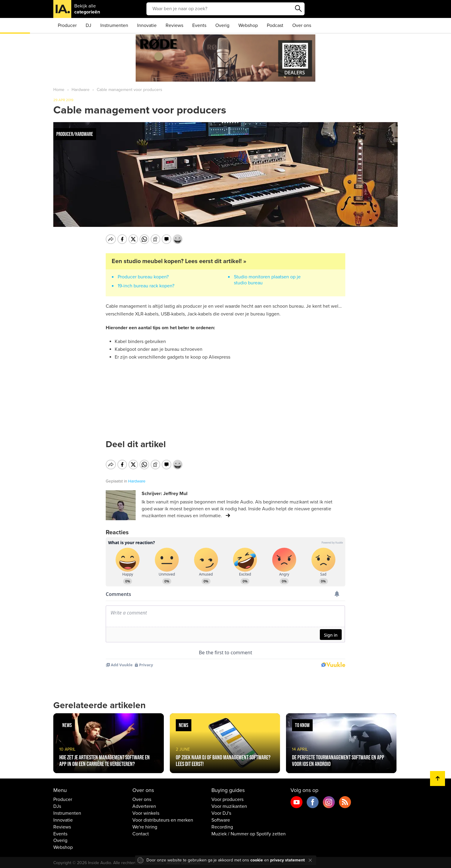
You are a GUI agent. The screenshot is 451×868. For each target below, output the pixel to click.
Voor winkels (146, 812)
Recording (222, 826)
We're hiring (145, 826)
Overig (222, 25)
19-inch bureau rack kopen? (146, 286)
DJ (88, 25)
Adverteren (144, 805)
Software (221, 819)
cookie (257, 860)
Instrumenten (114, 25)
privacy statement (287, 860)
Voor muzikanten (229, 805)
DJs (57, 805)
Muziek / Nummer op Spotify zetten (249, 833)
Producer (67, 25)
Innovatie (147, 25)
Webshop (248, 25)
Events (199, 25)
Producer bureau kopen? (143, 277)
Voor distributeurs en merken (163, 819)
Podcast (275, 25)
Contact (141, 833)
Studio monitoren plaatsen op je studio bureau (267, 280)
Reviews (174, 25)
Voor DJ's (221, 812)
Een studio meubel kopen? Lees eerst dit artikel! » (179, 261)
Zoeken (299, 9)
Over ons (302, 25)
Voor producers (227, 799)
